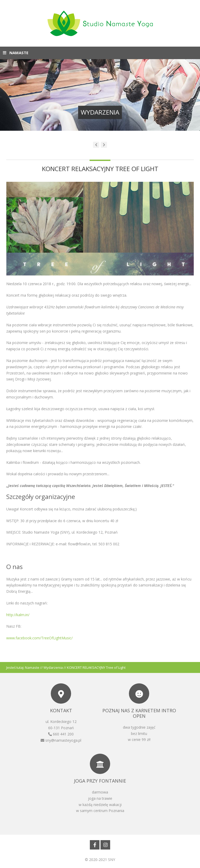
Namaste (32, 667)
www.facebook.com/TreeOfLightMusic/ (39, 638)
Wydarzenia (53, 667)
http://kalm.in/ (18, 615)
